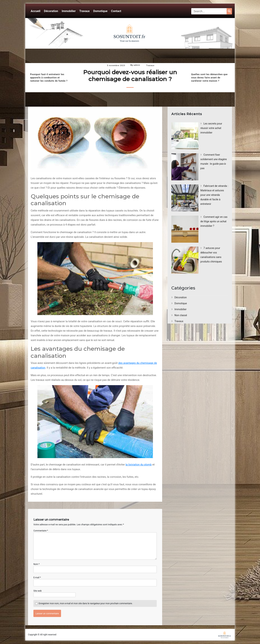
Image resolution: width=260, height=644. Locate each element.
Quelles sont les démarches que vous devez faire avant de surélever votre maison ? (209, 78)
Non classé (181, 315)
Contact (116, 11)
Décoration (51, 11)
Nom (36, 564)
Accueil (36, 11)
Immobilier (69, 11)
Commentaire (41, 531)
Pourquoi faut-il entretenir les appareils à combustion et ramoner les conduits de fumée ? (49, 78)
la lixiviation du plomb (139, 465)
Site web (37, 591)
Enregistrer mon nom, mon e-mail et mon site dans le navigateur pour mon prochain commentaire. (86, 603)
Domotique (100, 11)
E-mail (37, 578)
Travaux (84, 11)
